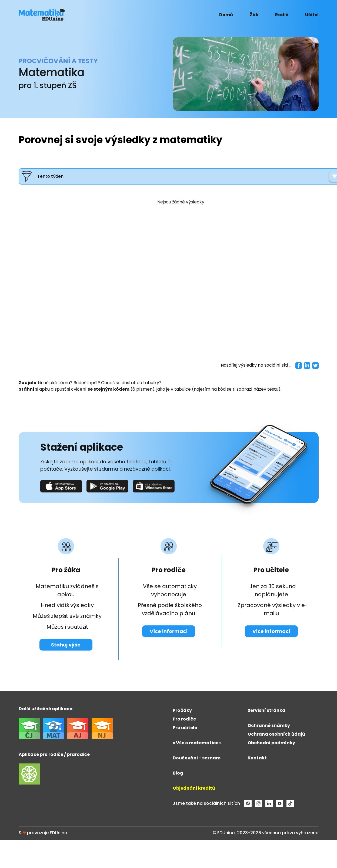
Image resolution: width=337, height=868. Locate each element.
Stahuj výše (66, 645)
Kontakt (257, 758)
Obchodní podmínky (271, 743)
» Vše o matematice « (197, 743)
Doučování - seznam (197, 758)
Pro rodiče (184, 719)
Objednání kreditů (194, 788)
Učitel (312, 15)
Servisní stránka (266, 710)
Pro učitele (185, 728)
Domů (226, 15)
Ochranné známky (269, 725)
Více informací (169, 631)
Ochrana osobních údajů (276, 734)
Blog (178, 773)
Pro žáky (182, 710)
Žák (254, 15)
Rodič (282, 15)
